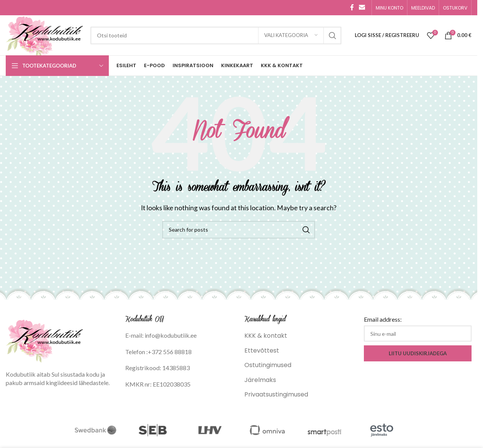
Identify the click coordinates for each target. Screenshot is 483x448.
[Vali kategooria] (291, 35)
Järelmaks (260, 380)
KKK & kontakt (266, 336)
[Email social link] (362, 7)
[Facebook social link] (352, 7)
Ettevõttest (262, 351)
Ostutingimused (268, 365)
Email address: (383, 319)
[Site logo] (44, 35)
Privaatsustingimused (276, 394)
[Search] (216, 35)
